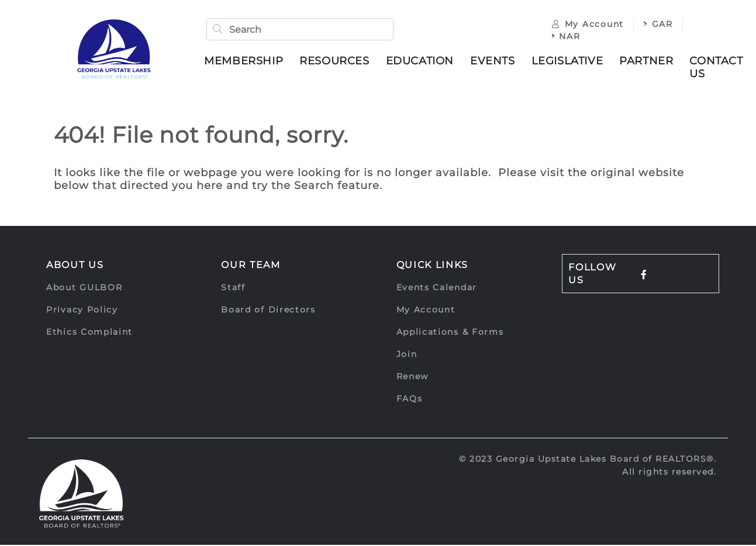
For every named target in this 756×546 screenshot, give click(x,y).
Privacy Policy (82, 311)
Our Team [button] (251, 266)
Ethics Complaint (89, 333)
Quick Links (433, 266)
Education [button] (421, 61)
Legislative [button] (569, 61)
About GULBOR (84, 289)
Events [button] (494, 61)
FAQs (410, 400)
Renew (413, 377)
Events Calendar (437, 289)
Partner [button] (647, 61)
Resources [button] (335, 61)
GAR (657, 25)
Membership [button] (245, 61)
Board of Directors (268, 311)
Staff (233, 289)
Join (407, 355)
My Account (587, 25)
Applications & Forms (450, 333)
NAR (565, 37)
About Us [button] (75, 266)
